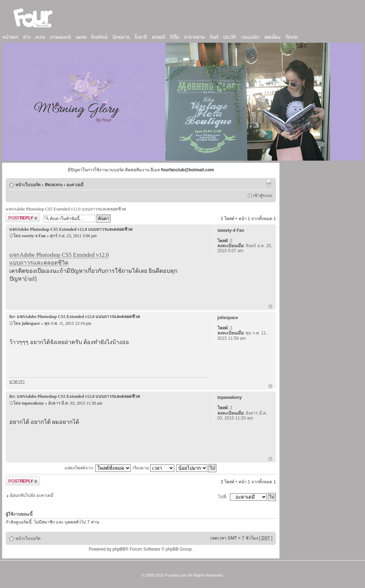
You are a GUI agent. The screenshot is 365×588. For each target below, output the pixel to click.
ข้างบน (270, 307)
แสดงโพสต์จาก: (97, 468)
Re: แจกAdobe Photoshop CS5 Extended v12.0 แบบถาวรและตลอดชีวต (75, 317)
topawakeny (33, 403)
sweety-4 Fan (34, 236)
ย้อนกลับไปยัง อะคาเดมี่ (32, 495)
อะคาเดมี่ (75, 185)
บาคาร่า (17, 381)
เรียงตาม (153, 468)
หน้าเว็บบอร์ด (28, 185)
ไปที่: (223, 497)
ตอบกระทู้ (23, 218)
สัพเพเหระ (54, 185)
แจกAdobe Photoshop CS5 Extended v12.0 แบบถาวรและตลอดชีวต (66, 209)
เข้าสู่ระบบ (263, 196)
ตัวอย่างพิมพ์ (268, 183)
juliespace (31, 323)
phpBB (119, 549)
